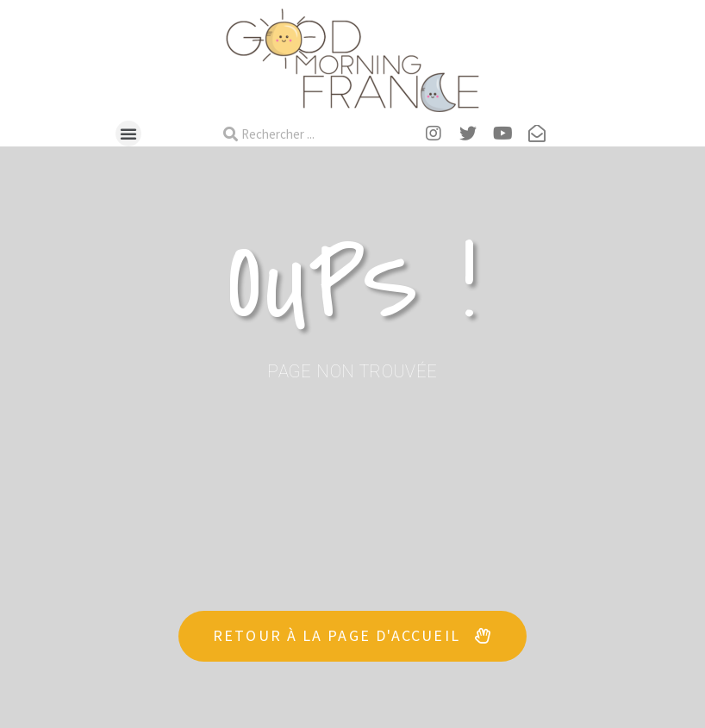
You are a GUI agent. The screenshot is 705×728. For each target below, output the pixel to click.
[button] (128, 134)
